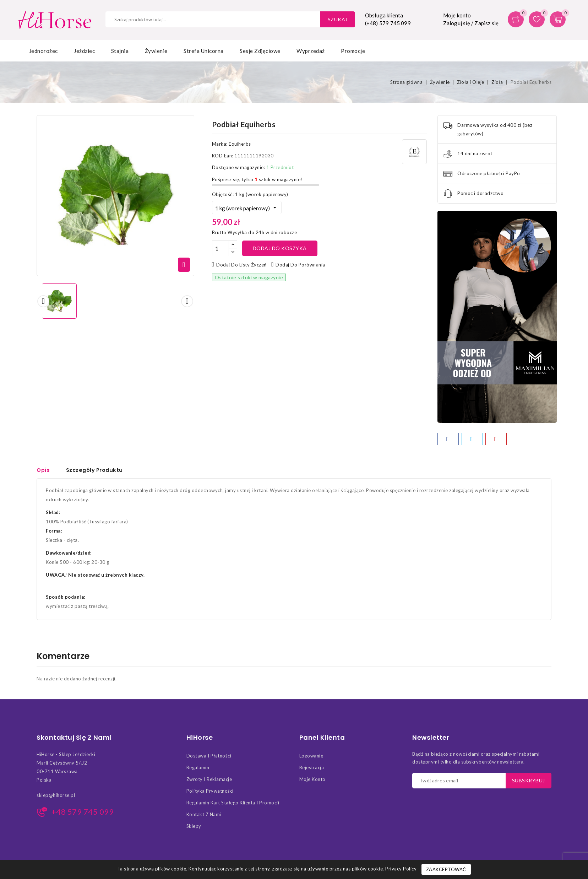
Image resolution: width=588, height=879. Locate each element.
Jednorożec (43, 51)
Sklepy (194, 828)
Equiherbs (240, 144)
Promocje (353, 51)
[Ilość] (220, 248)
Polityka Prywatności (210, 793)
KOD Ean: (223, 156)
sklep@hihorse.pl (56, 797)
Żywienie (156, 51)
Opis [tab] (43, 470)
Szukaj (338, 19)
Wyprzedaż (311, 51)
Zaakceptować (446, 869)
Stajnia (120, 51)
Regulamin (198, 770)
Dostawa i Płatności (209, 758)
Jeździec (84, 51)
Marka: (220, 144)
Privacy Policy (401, 869)
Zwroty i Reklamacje (209, 781)
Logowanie (311, 758)
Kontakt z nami (204, 816)
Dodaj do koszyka (280, 248)
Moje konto (312, 781)
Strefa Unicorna (204, 51)
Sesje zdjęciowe (260, 51)
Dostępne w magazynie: (239, 167)
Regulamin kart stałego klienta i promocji (233, 805)
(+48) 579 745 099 (388, 23)
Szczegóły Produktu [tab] (96, 470)
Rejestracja (312, 770)
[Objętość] (247, 207)
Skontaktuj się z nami (74, 740)
